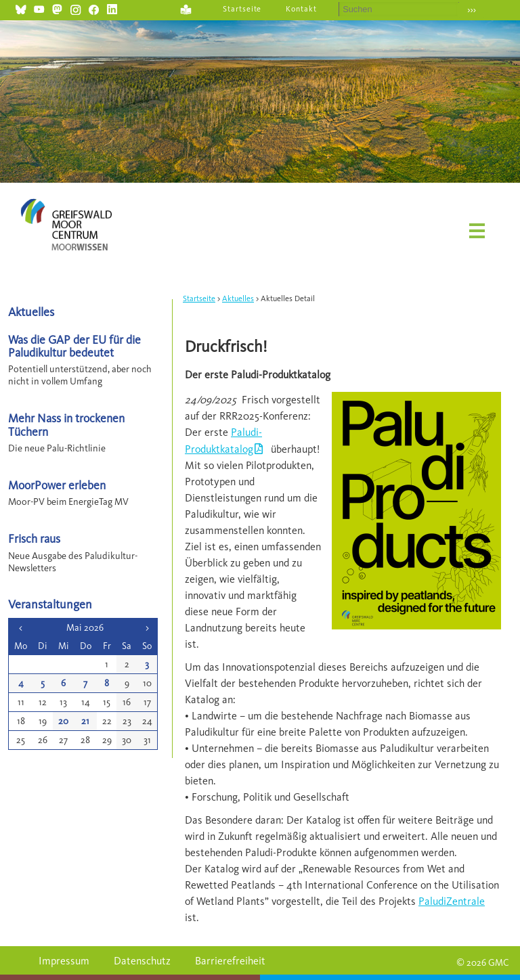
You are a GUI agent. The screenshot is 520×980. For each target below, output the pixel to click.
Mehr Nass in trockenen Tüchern (66, 424)
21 (85, 721)
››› (472, 10)
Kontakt (301, 9)
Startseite (242, 9)
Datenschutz (142, 961)
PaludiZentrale (452, 901)
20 (63, 721)
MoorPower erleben (57, 485)
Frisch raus (34, 538)
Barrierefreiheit (230, 961)
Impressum (64, 961)
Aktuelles (238, 298)
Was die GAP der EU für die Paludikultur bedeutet (74, 346)
